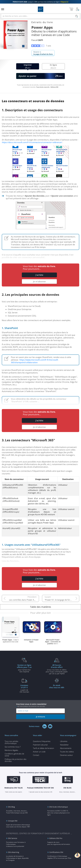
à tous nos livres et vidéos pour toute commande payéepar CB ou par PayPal (57, 669)
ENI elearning (14, 852)
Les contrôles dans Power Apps (23, 600)
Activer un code (39, 752)
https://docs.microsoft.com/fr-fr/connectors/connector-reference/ (32, 142)
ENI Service (13, 838)
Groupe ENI (13, 821)
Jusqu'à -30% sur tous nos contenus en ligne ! (40, 2)
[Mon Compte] (78, 9)
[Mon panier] (71, 9)
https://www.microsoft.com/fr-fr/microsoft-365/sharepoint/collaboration (35, 361)
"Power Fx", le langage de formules (60, 600)
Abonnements (66, 748)
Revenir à (43, 53)
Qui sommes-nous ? (13, 747)
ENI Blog (12, 807)
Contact (36, 755)
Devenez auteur (66, 755)
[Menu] (3, 9)
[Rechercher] (77, 16)
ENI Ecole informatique (59, 807)
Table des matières (41, 607)
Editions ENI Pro (56, 838)
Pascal (37, 40)
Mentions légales (11, 750)
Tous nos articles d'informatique (11, 742)
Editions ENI (41, 9)
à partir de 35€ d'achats (24, 688)
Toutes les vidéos (67, 752)
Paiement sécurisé (40, 745)
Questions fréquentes (42, 741)
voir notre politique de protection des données (31, 706)
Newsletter (64, 745)
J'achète (39, 275)
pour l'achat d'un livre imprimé (24, 668)
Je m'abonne (39, 281)
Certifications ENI (56, 852)
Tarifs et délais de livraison (43, 748)
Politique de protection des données (16, 760)
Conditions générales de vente (14, 755)
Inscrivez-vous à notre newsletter (40, 705)
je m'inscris (40, 717)
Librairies (64, 741)
